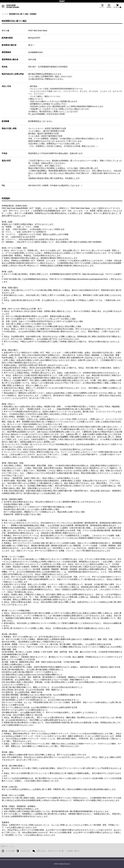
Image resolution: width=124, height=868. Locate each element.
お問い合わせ (41, 851)
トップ (4, 14)
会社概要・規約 (72, 851)
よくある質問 (10, 851)
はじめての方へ (26, 851)
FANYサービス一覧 (54, 851)
